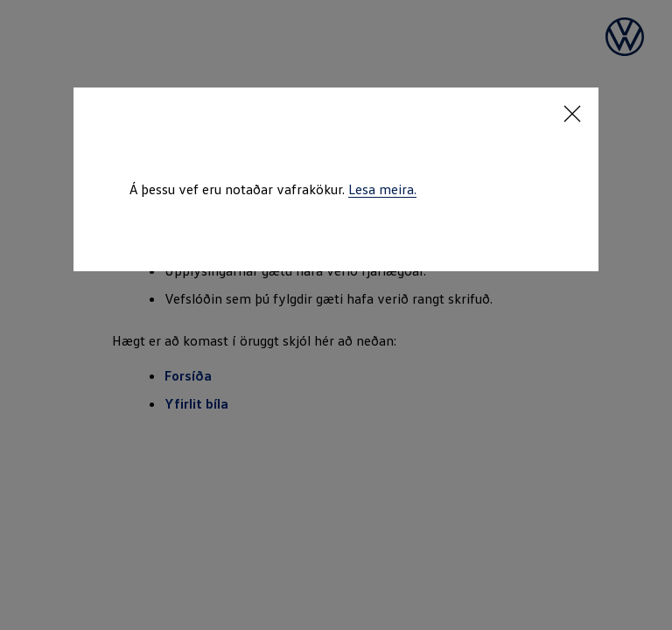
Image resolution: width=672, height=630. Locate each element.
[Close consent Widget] (572, 114)
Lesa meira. (382, 189)
